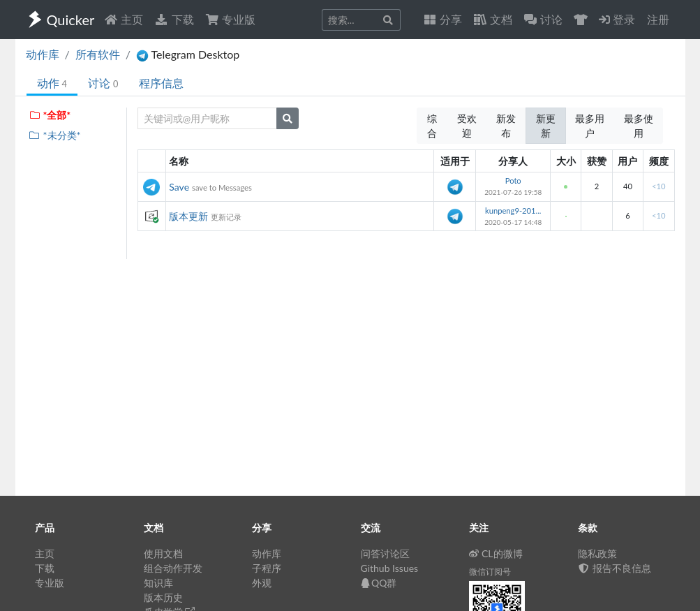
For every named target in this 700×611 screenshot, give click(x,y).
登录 (617, 19)
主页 (124, 19)
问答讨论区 (385, 553)
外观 (262, 583)
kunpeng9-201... (513, 211)
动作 (52, 83)
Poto (513, 181)
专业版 (230, 19)
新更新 (546, 126)
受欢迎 (467, 126)
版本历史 (163, 597)
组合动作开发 (173, 568)
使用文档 (163, 553)
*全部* (50, 115)
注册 (658, 19)
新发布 (506, 126)
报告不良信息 (615, 568)
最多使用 (639, 126)
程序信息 (161, 83)
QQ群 (379, 583)
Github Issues (390, 568)
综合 (432, 126)
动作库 (43, 54)
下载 (174, 19)
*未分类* (55, 135)
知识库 (158, 583)
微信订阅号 (490, 572)
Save (179, 187)
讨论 (103, 83)
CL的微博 (496, 553)
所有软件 (98, 54)
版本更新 (188, 216)
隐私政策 (597, 553)
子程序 (267, 568)
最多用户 (590, 126)
